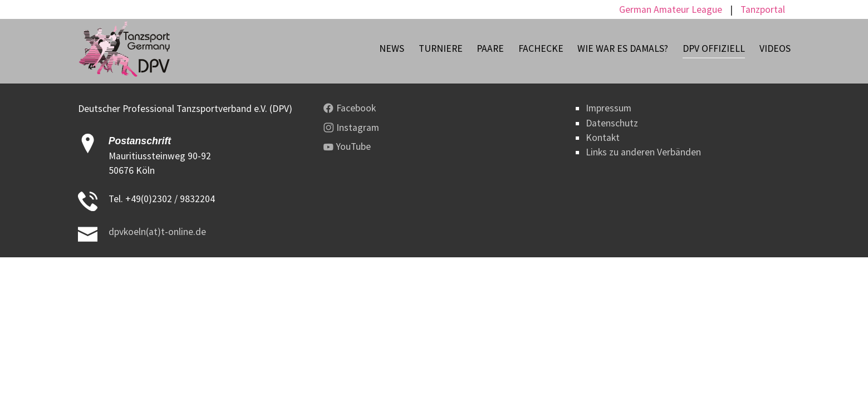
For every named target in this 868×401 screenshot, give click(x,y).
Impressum (609, 108)
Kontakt (603, 138)
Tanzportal (763, 9)
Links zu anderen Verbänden (643, 152)
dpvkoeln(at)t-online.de (157, 232)
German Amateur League (671, 9)
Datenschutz (612, 123)
